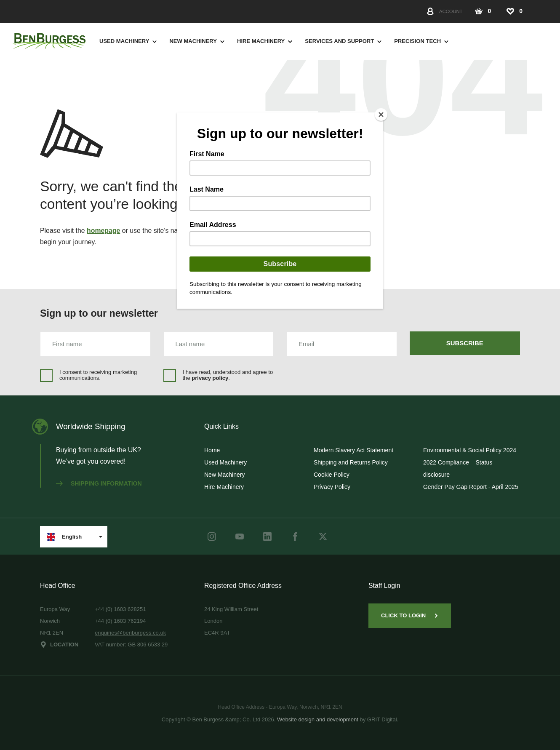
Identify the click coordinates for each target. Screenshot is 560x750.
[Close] (381, 115)
